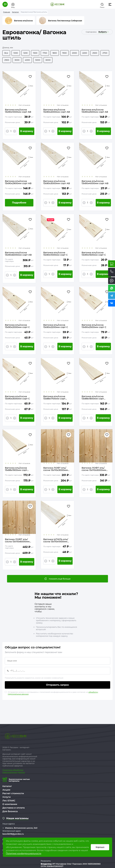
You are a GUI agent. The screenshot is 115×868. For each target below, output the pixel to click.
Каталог (7, 786)
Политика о (8, 770)
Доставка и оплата (14, 808)
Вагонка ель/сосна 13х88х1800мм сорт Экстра (93, 397)
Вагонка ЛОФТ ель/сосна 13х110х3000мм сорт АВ (55, 469)
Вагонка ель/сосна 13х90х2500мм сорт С (94, 326)
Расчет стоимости (13, 793)
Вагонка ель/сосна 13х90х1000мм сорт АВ (18, 111)
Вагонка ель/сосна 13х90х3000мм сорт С (17, 397)
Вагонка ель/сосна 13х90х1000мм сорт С (55, 254)
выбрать (103, 32)
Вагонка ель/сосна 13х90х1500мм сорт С (94, 254)
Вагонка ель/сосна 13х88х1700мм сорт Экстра (54, 397)
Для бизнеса (10, 811)
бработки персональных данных (14, 771)
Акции (6, 790)
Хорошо (100, 847)
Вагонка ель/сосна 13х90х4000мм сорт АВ (95, 182)
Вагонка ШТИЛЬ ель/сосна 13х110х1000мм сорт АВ (56, 540)
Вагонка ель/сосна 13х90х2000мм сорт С (17, 326)
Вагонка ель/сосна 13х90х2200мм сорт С (56, 326)
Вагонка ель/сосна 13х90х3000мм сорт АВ (57, 182)
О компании (10, 804)
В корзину (27, 131)
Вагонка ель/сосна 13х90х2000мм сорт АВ (57, 111)
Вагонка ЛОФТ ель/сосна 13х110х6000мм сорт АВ (17, 540)
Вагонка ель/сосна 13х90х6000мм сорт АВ (18, 254)
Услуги (7, 797)
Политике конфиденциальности (24, 853)
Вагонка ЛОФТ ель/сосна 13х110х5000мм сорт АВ (94, 469)
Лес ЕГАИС (9, 801)
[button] (5, 4)
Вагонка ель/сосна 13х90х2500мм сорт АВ (95, 111)
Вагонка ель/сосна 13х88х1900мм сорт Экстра (16, 469)
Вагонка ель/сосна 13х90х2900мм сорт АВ (18, 182)
